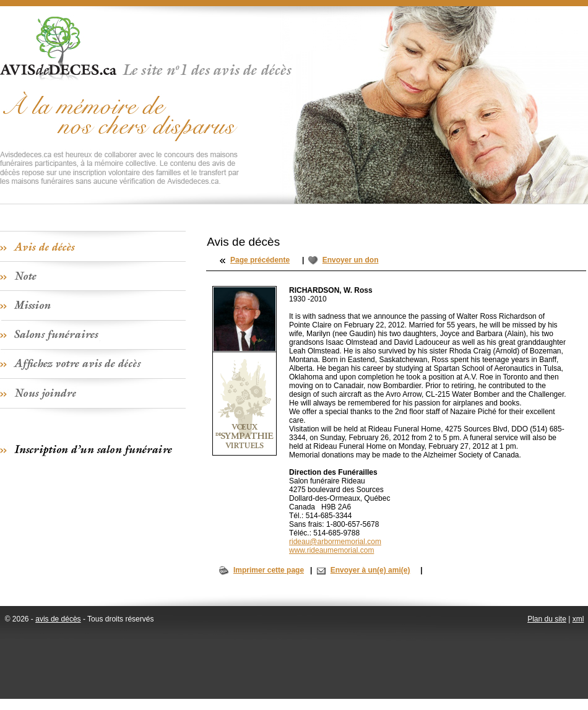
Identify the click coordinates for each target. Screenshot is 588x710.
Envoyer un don (351, 260)
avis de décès (58, 619)
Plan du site (547, 619)
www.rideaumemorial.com (331, 550)
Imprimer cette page (269, 570)
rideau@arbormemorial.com (335, 542)
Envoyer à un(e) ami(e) (370, 570)
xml (578, 619)
